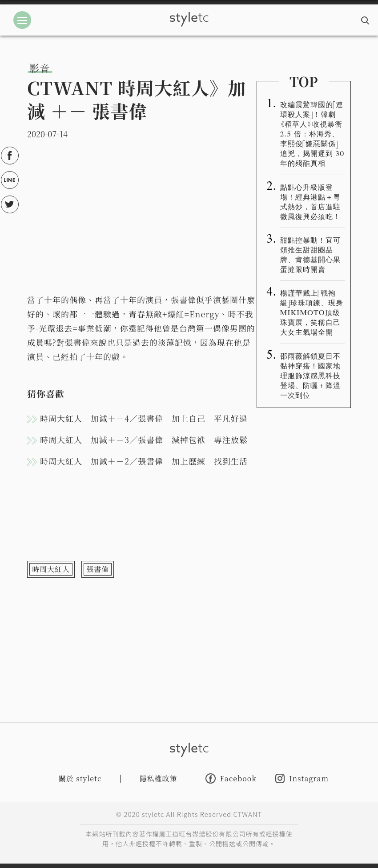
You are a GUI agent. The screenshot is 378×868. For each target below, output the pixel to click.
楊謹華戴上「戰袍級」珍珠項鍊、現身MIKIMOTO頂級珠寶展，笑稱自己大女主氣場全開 (312, 312)
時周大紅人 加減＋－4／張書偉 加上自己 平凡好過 (144, 418)
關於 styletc (80, 778)
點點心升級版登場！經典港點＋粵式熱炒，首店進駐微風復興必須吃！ (310, 201)
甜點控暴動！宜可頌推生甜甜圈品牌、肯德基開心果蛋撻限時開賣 (310, 254)
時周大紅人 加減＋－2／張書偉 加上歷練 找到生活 (144, 461)
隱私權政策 (159, 778)
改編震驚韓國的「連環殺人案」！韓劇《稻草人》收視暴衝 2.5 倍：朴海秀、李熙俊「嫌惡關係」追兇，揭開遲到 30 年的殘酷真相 (312, 133)
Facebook (231, 778)
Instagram (302, 778)
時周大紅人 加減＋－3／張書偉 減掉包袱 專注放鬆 (144, 440)
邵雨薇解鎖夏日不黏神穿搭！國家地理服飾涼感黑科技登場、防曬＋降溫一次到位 (310, 375)
